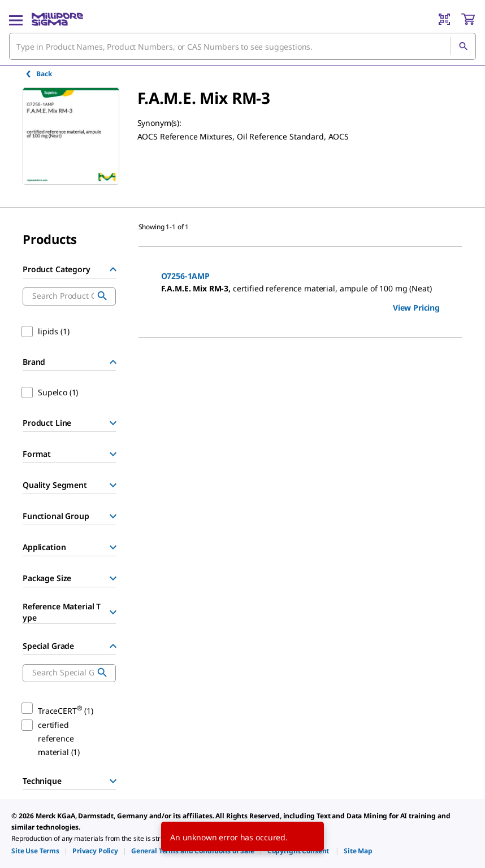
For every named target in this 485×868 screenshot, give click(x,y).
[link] (35, 851)
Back (38, 74)
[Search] (463, 46)
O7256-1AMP (185, 276)
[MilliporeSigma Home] (57, 19)
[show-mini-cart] (468, 19)
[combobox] (242, 46)
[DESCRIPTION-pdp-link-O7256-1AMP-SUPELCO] (301, 289)
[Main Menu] (16, 19)
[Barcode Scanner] (444, 19)
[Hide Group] (113, 269)
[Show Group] (113, 423)
